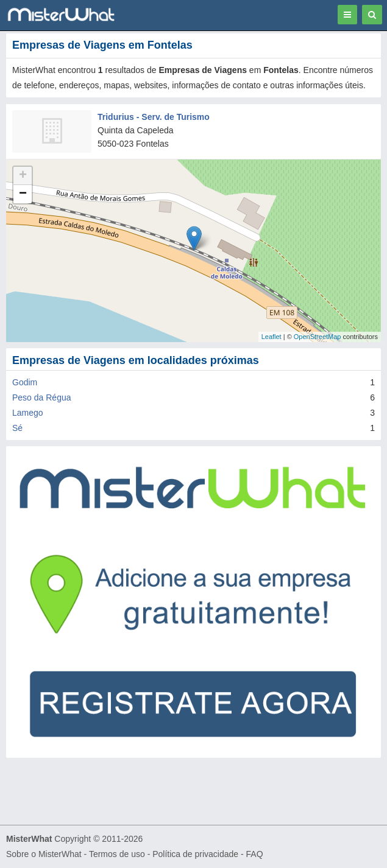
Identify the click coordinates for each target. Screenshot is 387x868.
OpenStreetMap (318, 337)
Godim (25, 382)
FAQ (255, 854)
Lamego (28, 413)
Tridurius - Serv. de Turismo (154, 117)
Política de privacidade (195, 854)
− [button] (23, 194)
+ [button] (23, 176)
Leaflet (272, 337)
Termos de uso (117, 854)
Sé (17, 428)
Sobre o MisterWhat (44, 854)
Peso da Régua (42, 397)
